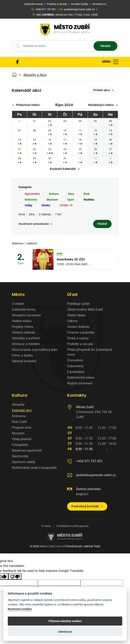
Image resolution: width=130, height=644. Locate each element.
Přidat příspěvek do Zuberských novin (90, 353)
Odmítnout (65, 632)
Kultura (54, 194)
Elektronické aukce (81, 378)
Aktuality (18, 405)
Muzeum (52, 200)
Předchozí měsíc (27, 105)
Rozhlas (89, 200)
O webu (46, 526)
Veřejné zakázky (24, 333)
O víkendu (45, 215)
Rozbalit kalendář (65, 169)
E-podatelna (76, 372)
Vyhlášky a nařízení (26, 339)
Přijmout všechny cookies (65, 621)
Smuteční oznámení (26, 316)
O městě (18, 304)
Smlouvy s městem (26, 344)
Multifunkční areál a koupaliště (34, 468)
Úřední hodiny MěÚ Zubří (85, 310)
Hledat (105, 46)
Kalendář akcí (22, 411)
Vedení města (22, 321)
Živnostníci (75, 361)
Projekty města (23, 327)
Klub (86, 194)
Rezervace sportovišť (27, 451)
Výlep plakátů (22, 439)
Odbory (72, 321)
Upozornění (32, 194)
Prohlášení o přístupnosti (73, 526)
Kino (71, 194)
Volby (28, 206)
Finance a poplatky (81, 333)
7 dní (58, 215)
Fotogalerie (20, 445)
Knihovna (31, 200)
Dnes (22, 215)
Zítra (32, 215)
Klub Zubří (19, 422)
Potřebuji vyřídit (78, 304)
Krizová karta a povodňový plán (35, 350)
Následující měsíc (103, 105)
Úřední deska (76, 316)
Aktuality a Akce (35, 75)
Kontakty (77, 396)
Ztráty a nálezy (78, 339)
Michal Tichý (92, 547)
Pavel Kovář (74, 547)
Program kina (22, 428)
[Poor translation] (15, 577)
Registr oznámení (80, 384)
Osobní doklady (78, 327)
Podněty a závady (80, 344)
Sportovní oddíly (24, 462)
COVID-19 (66, 206)
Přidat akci (104, 90)
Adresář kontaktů (24, 362)
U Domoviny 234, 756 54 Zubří (94, 412)
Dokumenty (75, 366)
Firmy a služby (22, 356)
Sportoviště (20, 457)
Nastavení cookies (20, 609)
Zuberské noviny (24, 310)
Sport (71, 200)
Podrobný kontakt (87, 507)
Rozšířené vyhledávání (36, 224)
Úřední (46, 206)
